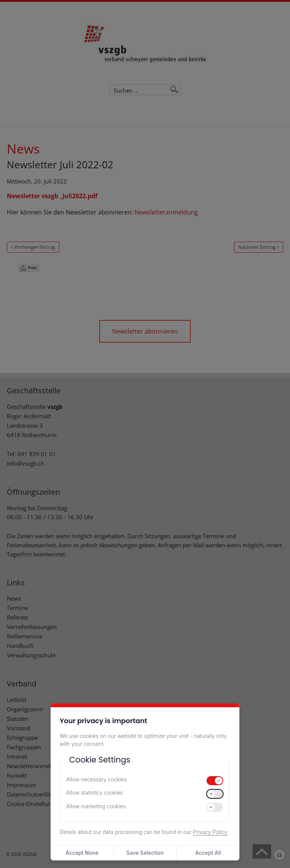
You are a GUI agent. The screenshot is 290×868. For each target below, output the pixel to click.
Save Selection (145, 853)
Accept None (82, 853)
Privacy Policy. (211, 832)
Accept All (208, 853)
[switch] (215, 781)
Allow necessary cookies (96, 779)
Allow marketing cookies (96, 806)
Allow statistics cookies (94, 793)
